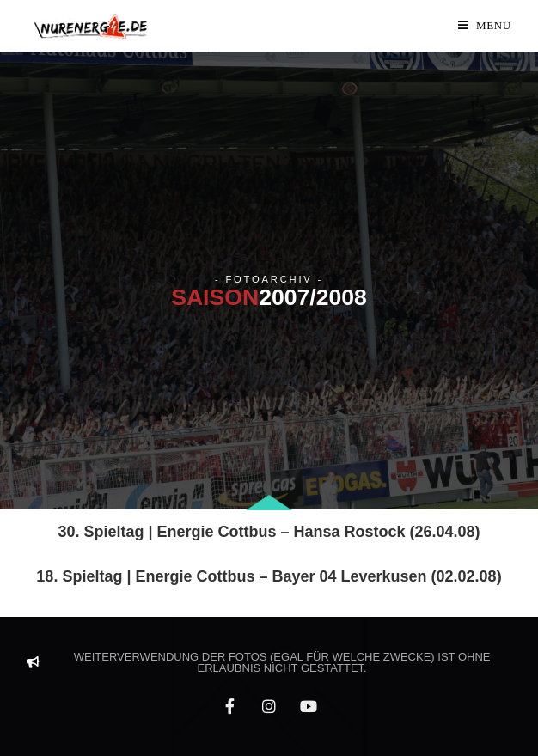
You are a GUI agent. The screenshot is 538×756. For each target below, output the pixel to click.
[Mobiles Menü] (485, 26)
